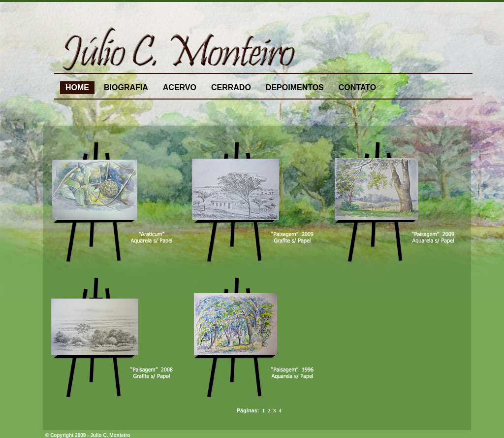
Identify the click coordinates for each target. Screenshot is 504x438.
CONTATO (357, 87)
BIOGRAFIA (126, 87)
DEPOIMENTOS (295, 87)
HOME (77, 87)
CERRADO (231, 87)
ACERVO (180, 87)
